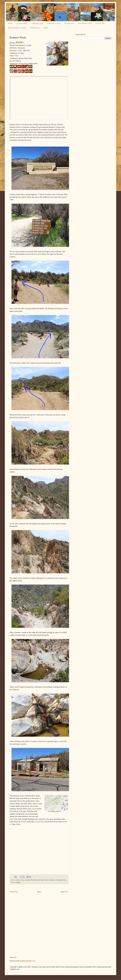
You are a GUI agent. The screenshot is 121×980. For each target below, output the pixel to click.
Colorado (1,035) (54, 23)
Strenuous (52, 880)
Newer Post (14, 892)
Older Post (64, 892)
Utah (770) (100, 23)
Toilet (64, 880)
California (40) (37, 23)
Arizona (22, 880)
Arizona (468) (22, 23)
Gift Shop (40, 880)
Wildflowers (35, 28)
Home (10, 23)
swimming (59, 880)
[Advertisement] (93, 58)
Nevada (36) (69, 23)
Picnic (46, 880)
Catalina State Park (31, 880)
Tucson (13, 882)
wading (18, 882)
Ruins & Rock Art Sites (17, 28)
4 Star (17, 880)
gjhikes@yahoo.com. (28, 961)
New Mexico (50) (85, 23)
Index (46, 28)
